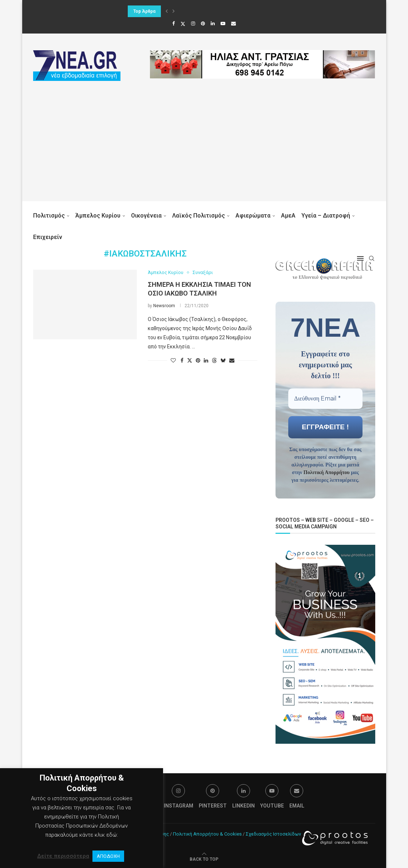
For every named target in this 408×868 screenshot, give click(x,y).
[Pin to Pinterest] (198, 360)
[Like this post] (173, 360)
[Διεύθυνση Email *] (325, 398)
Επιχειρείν (48, 237)
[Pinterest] (203, 24)
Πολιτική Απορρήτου (327, 472)
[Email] (233, 24)
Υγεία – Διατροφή (326, 216)
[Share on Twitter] (190, 360)
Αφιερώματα (253, 216)
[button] (167, 11)
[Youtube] (223, 24)
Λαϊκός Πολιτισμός (199, 216)
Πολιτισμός (49, 216)
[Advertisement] (204, 150)
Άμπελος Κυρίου (98, 216)
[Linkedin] (213, 24)
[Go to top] (204, 858)
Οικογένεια (146, 216)
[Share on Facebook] (182, 360)
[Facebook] (173, 24)
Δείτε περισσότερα (63, 856)
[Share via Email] (232, 360)
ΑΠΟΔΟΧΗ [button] (108, 856)
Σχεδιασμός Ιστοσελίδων (273, 833)
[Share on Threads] (214, 360)
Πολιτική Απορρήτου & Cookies (207, 833)
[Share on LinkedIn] (206, 360)
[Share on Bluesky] (223, 360)
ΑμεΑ (288, 216)
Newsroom (164, 306)
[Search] (372, 258)
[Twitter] (183, 24)
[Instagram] (193, 24)
